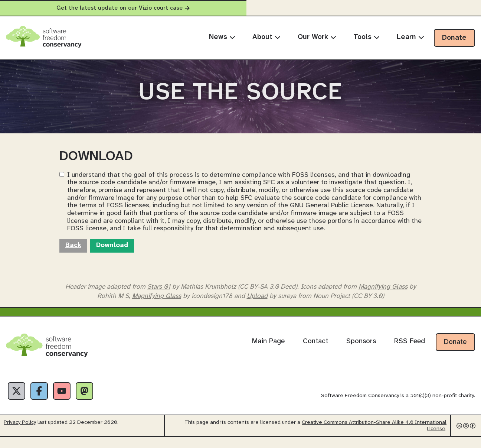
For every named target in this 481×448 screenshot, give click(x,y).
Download (112, 254)
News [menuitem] (222, 37)
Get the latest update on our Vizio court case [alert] (240, 8)
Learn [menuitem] (410, 37)
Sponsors (361, 350)
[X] (18, 401)
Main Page (268, 350)
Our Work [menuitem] (317, 37)
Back (73, 254)
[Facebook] (43, 401)
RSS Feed (410, 350)
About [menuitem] (266, 37)
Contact (315, 350)
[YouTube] (68, 401)
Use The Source (240, 97)
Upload (257, 305)
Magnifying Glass (383, 295)
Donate (454, 38)
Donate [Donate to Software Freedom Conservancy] (455, 351)
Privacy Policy (20, 434)
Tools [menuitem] (367, 37)
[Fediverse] (94, 401)
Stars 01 (159, 295)
